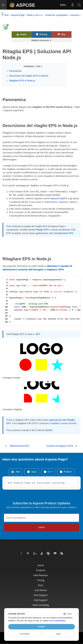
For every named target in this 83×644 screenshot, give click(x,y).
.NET (37, 334)
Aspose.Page (18, 15)
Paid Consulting (41, 605)
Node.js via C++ (35, 15)
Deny (59, 634)
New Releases (41, 575)
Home (6, 15)
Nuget (22, 34)
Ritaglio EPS (42, 230)
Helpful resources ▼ (42, 40)
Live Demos (41, 590)
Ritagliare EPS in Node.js (22, 81)
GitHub (49, 430)
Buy (61, 34)
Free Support (41, 595)
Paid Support (41, 600)
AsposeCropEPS (59, 198)
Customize (24, 634)
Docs (41, 585)
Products (41, 570)
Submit (41, 527)
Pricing (41, 34)
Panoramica (15, 71)
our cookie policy (58, 621)
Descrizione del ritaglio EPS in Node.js (29, 76)
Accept (41, 627)
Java (30, 334)
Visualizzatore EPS (63, 233)
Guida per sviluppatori (56, 15)
